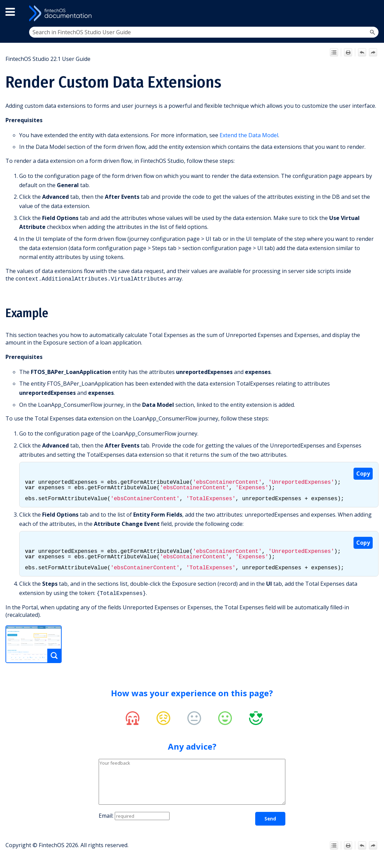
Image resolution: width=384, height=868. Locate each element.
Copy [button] (363, 473)
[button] (372, 32)
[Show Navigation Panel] (373, 13)
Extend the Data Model (249, 135)
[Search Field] (204, 32)
